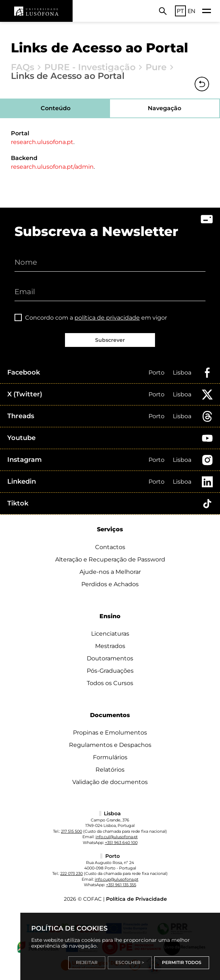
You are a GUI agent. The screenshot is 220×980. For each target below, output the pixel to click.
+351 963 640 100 (121, 843)
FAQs (23, 67)
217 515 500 (72, 831)
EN (192, 11)
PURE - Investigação (90, 67)
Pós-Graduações (110, 671)
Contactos (110, 547)
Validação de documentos (110, 782)
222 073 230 (72, 873)
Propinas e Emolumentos (110, 733)
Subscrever (110, 340)
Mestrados (110, 646)
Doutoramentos (110, 658)
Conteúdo (56, 108)
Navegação (164, 108)
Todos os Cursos (110, 683)
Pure (156, 67)
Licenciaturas (110, 634)
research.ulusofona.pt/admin (52, 167)
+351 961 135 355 (121, 885)
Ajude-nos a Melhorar (110, 572)
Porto (156, 373)
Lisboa (182, 373)
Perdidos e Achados (110, 584)
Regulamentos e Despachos (110, 745)
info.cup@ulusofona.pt (117, 879)
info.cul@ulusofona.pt (117, 837)
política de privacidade (107, 318)
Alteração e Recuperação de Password (110, 559)
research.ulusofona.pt (42, 142)
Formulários (110, 757)
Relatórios (110, 770)
